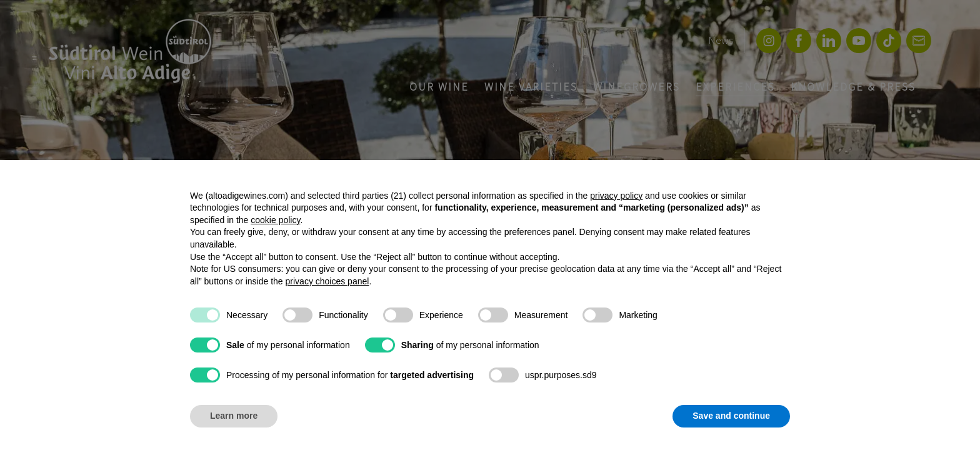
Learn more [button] (234, 416)
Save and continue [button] (731, 416)
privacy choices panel (327, 281)
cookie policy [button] (275, 220)
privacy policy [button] (616, 196)
